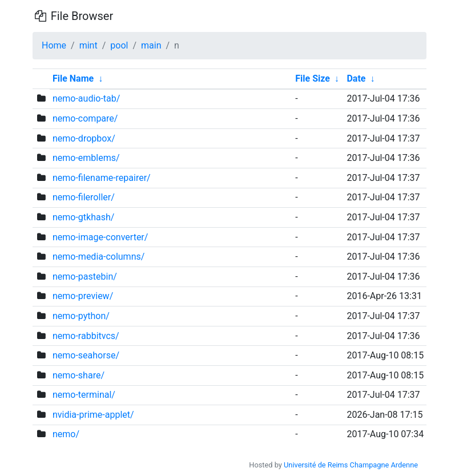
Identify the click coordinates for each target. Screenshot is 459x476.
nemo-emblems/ (86, 158)
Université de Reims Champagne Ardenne (351, 465)
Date (356, 78)
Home (54, 45)
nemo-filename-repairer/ (102, 178)
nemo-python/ (81, 316)
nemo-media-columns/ (98, 257)
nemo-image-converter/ (100, 237)
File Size (313, 78)
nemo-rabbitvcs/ (86, 336)
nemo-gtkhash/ (83, 217)
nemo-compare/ (85, 118)
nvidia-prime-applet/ (93, 415)
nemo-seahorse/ (86, 355)
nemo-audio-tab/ (86, 98)
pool (119, 45)
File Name (73, 78)
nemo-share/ (78, 375)
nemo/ (66, 434)
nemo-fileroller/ (84, 197)
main (151, 45)
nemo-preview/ (83, 296)
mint (88, 45)
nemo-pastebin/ (85, 277)
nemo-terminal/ (84, 395)
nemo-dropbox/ (84, 138)
